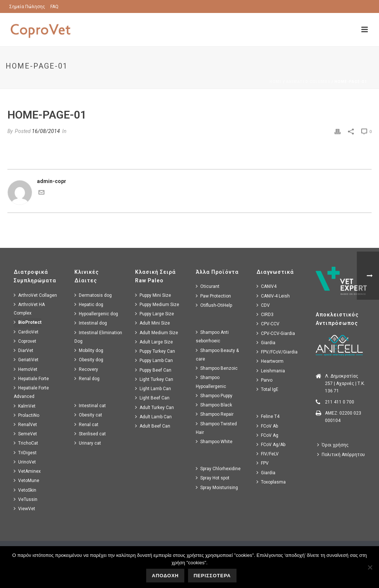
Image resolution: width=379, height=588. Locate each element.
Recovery (86, 369)
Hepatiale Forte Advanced (31, 392)
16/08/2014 (46, 131)
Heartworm (270, 361)
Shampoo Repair (215, 414)
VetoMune (26, 480)
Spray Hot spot (213, 478)
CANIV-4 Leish (273, 296)
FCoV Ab (267, 426)
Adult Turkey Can (155, 407)
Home (276, 82)
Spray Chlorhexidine (218, 469)
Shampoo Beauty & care (217, 355)
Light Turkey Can (154, 379)
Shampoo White (214, 441)
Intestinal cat (90, 406)
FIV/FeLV (268, 454)
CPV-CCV (268, 324)
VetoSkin (25, 490)
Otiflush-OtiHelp (214, 305)
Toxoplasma (271, 482)
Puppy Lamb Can (154, 360)
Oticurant (208, 286)
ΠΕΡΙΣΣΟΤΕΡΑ (212, 576)
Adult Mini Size (152, 323)
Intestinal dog (91, 323)
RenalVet (25, 424)
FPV (263, 463)
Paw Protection (213, 296)
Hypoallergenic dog (96, 314)
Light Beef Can (152, 398)
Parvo (264, 380)
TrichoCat (26, 443)
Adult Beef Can (153, 426)
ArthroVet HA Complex (29, 309)
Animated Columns (308, 82)
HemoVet (26, 369)
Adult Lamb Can (153, 417)
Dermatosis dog (93, 295)
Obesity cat (88, 415)
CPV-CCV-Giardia (276, 333)
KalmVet (25, 406)
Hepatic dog (89, 304)
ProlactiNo (26, 415)
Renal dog (87, 378)
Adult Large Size (154, 342)
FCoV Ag (267, 435)
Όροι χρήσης (333, 445)
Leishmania (271, 371)
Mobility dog (89, 350)
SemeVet (25, 434)
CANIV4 (266, 286)
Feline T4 (268, 416)
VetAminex (27, 471)
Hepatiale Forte (31, 378)
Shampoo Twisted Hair (216, 428)
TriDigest (25, 453)
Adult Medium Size (157, 333)
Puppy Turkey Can (155, 351)
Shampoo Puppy (214, 396)
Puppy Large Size (155, 314)
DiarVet (24, 350)
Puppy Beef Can (153, 370)
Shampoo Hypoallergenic (211, 382)
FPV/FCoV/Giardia (277, 352)
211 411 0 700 (340, 402)
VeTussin (26, 499)
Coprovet (25, 341)
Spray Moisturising (217, 487)
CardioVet (26, 332)
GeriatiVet (26, 360)
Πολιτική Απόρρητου (341, 454)
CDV (263, 305)
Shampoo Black (214, 405)
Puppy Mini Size (153, 295)
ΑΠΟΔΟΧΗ (165, 576)
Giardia (266, 343)
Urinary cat (88, 443)
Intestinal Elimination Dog (98, 337)
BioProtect (28, 322)
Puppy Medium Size (157, 304)
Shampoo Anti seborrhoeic (212, 336)
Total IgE (267, 389)
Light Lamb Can (153, 388)
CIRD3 (265, 314)
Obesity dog (89, 360)
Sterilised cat (90, 434)
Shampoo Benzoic (217, 368)
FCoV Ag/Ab (271, 444)
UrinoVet (25, 462)
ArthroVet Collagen (35, 295)
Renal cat (86, 424)
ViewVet (24, 509)
